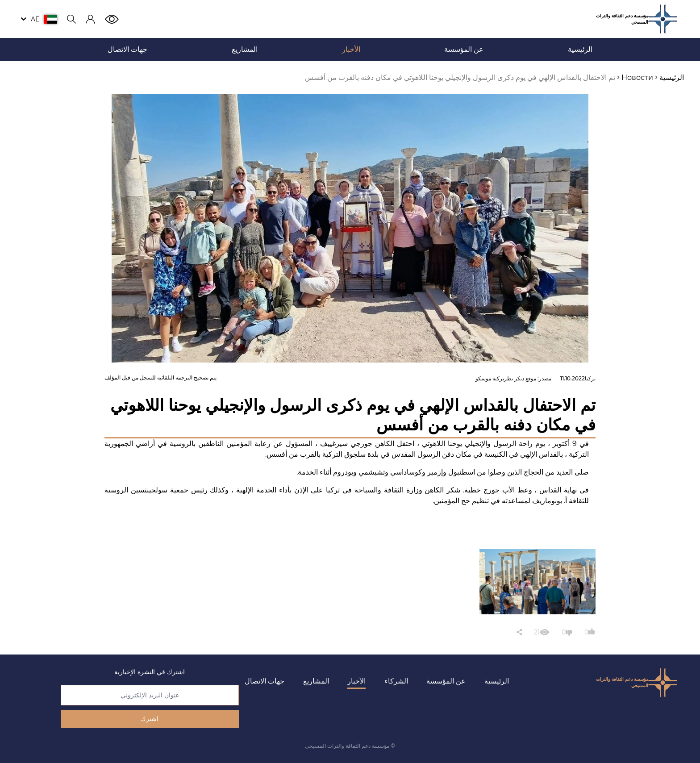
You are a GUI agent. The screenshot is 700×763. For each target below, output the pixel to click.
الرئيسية (497, 681)
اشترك (150, 719)
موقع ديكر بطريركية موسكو (506, 378)
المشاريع (316, 681)
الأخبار (356, 681)
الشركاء (396, 681)
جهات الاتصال (265, 681)
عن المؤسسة (446, 681)
